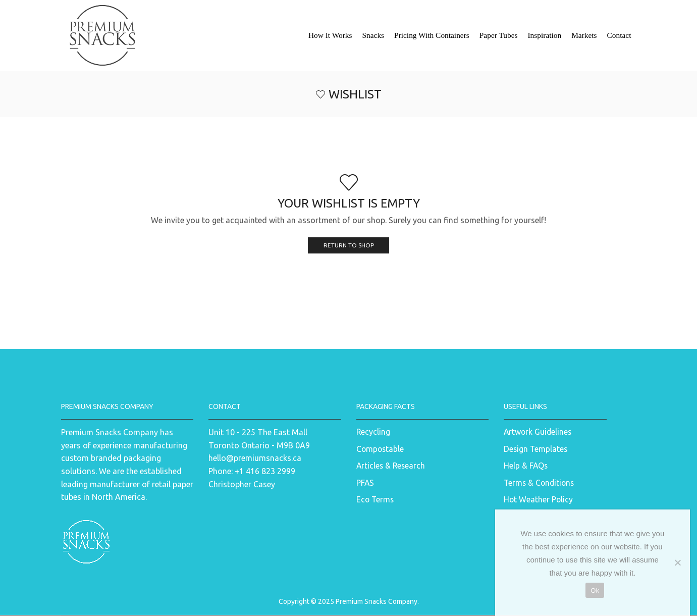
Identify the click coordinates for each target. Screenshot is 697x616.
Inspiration (544, 35)
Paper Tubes (499, 35)
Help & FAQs (526, 466)
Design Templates (536, 449)
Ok (595, 591)
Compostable (381, 449)
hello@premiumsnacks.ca (255, 458)
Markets (584, 35)
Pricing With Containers (432, 35)
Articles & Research (391, 466)
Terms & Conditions (540, 483)
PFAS (365, 483)
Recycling (373, 432)
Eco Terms (376, 500)
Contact (619, 35)
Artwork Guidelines (538, 432)
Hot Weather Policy (539, 500)
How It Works (330, 35)
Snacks (373, 35)
